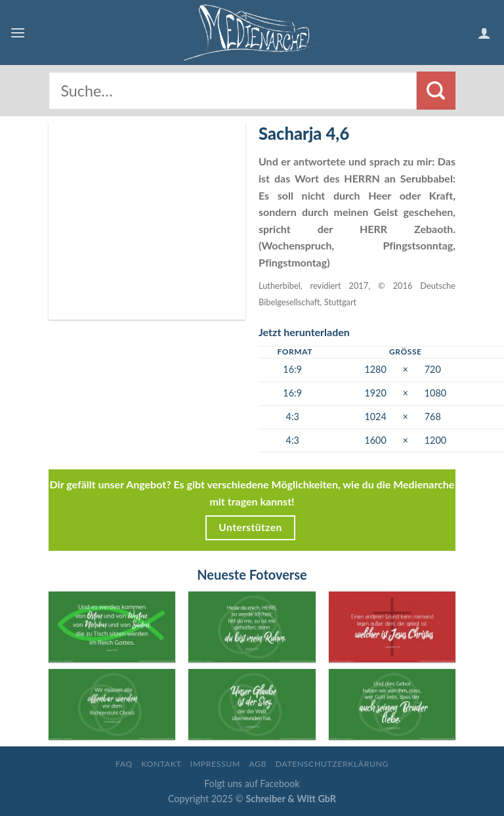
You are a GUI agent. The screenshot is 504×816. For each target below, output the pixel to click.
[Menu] (18, 32)
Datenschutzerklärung (332, 764)
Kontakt (161, 764)
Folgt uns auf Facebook (252, 784)
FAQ (124, 764)
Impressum (215, 764)
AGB (258, 764)
